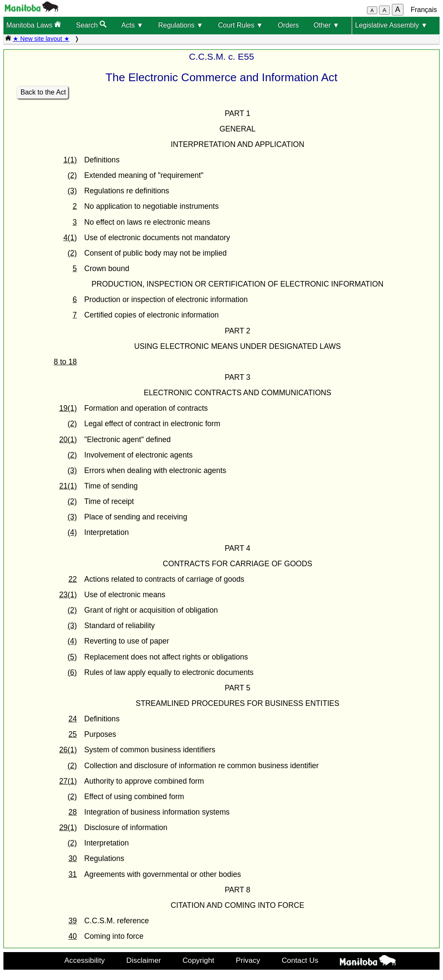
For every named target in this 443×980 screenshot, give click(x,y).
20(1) (68, 440)
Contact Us (300, 960)
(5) (72, 657)
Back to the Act (43, 92)
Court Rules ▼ (240, 25)
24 (73, 719)
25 (73, 734)
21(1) (68, 486)
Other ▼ (327, 25)
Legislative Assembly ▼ (391, 25)
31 (73, 874)
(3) (72, 191)
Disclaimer (144, 960)
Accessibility (85, 960)
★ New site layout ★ (41, 39)
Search (91, 25)
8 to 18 (65, 362)
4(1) (70, 238)
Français (424, 10)
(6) (72, 672)
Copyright (199, 960)
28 (73, 812)
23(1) (68, 595)
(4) (72, 532)
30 (73, 858)
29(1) (68, 827)
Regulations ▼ (181, 25)
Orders (288, 25)
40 (73, 936)
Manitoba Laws (34, 25)
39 (73, 921)
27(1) (68, 781)
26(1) (68, 750)
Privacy (248, 960)
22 (73, 579)
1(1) (70, 160)
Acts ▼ (132, 25)
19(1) (68, 408)
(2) (72, 175)
